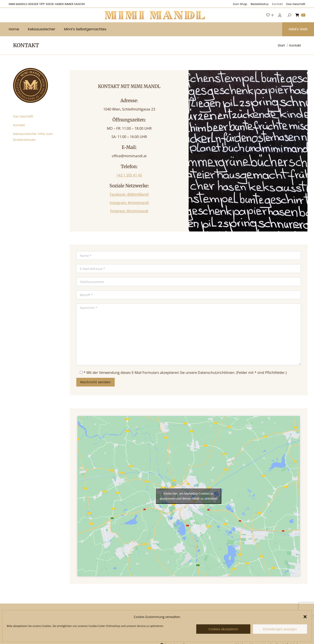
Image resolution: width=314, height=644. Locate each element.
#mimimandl (172, 637)
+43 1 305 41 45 (129, 175)
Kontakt (19, 125)
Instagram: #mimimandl (129, 203)
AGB (90, 628)
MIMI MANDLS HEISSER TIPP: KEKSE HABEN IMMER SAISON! (47, 4)
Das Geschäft (23, 116)
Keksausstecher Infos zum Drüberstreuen (33, 137)
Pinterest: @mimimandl (129, 211)
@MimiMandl (172, 628)
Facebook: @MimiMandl (129, 194)
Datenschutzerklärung (104, 637)
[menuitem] (240, 4)
